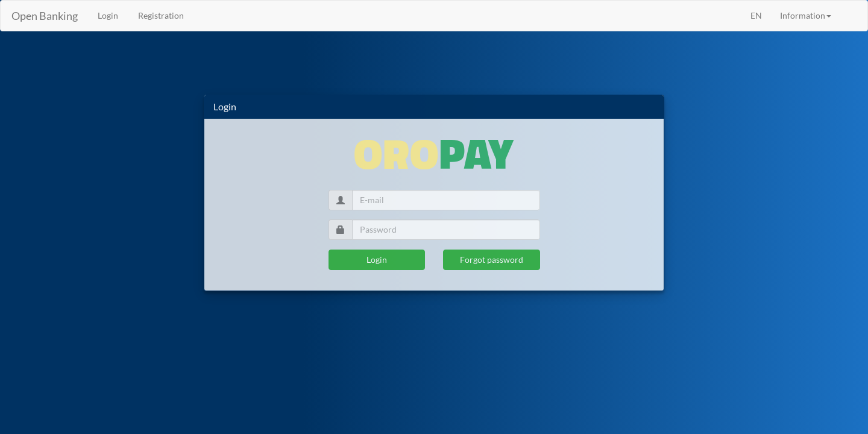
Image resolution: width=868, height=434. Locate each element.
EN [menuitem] (756, 15)
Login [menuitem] (107, 15)
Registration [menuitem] (160, 15)
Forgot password (492, 259)
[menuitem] (849, 10)
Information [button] (806, 15)
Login (377, 259)
